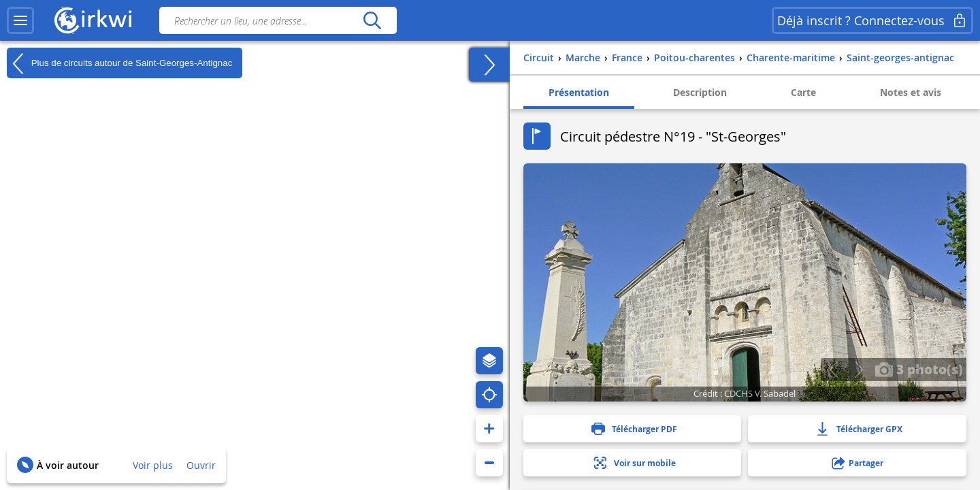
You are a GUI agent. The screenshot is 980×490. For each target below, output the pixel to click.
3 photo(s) (919, 369)
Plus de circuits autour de (119, 63)
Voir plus (153, 465)
